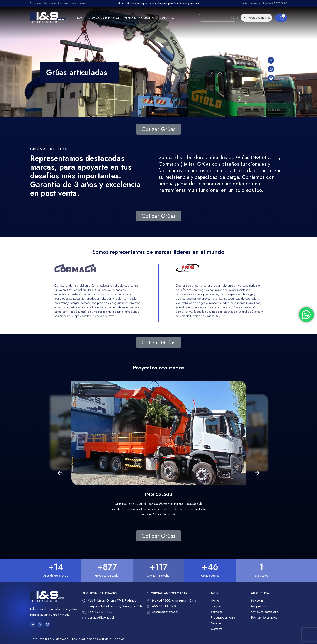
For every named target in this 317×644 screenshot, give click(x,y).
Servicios (217, 612)
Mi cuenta (257, 600)
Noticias (216, 623)
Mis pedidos (259, 606)
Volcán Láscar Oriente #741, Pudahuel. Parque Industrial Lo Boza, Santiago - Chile (112, 603)
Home (80, 18)
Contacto (166, 18)
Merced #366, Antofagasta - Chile (171, 600)
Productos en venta (223, 617)
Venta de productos (139, 18)
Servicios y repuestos (104, 18)
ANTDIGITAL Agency (112, 639)
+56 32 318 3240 (161, 606)
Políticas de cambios (264, 617)
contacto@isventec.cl (98, 617)
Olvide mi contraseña (265, 612)
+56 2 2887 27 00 (97, 612)
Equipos (216, 606)
